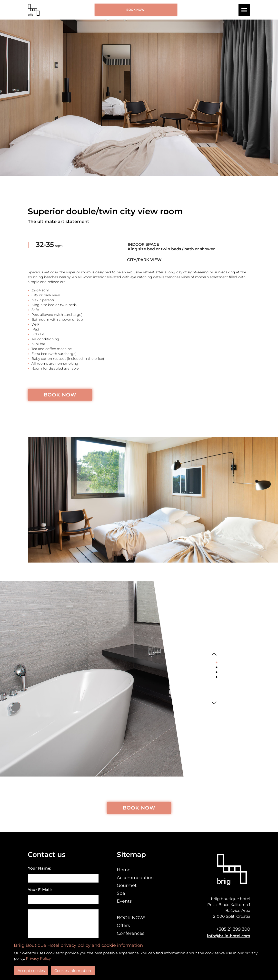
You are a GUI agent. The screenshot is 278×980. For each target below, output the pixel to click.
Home (124, 870)
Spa (121, 893)
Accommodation (135, 878)
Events (124, 901)
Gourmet (127, 885)
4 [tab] (217, 677)
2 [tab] (217, 668)
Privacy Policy (38, 958)
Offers (123, 926)
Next (214, 703)
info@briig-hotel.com (229, 936)
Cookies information (73, 971)
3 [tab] (217, 672)
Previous (214, 654)
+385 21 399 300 (233, 929)
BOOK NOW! (136, 10)
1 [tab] (217, 663)
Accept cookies (31, 971)
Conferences (131, 933)
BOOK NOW (60, 395)
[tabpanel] (104, 679)
